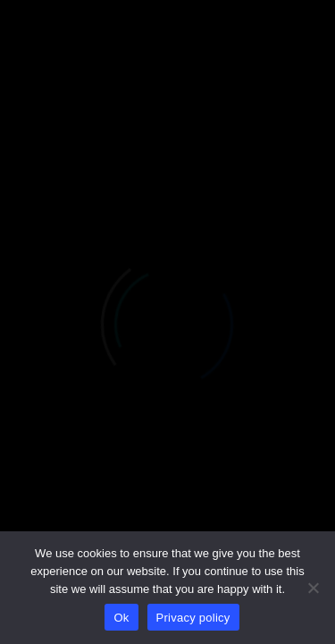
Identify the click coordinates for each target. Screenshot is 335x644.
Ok (121, 618)
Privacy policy (193, 618)
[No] (313, 588)
